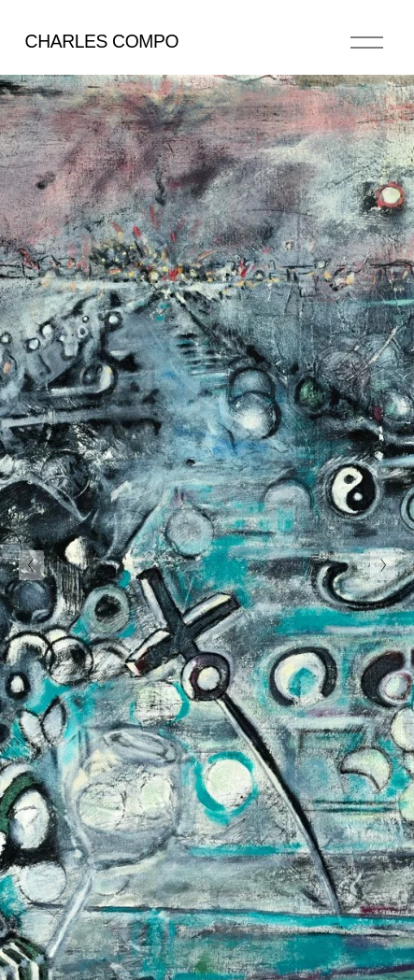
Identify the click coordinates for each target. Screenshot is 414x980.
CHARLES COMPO (102, 42)
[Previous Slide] (31, 565)
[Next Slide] (383, 565)
